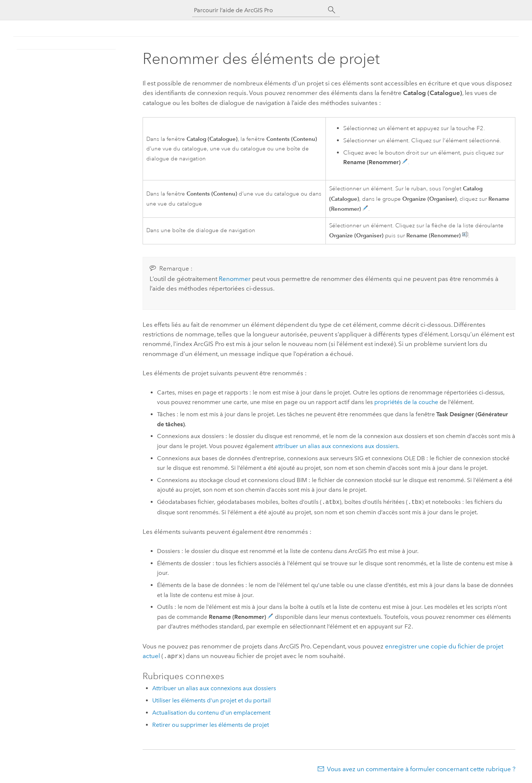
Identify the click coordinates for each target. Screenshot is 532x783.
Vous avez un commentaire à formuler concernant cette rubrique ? (421, 768)
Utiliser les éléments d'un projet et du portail (212, 700)
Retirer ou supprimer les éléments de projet (211, 724)
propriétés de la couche (406, 402)
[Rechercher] (332, 10)
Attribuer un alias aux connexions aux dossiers (214, 687)
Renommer (235, 279)
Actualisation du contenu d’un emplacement (211, 712)
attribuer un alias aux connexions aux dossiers (336, 446)
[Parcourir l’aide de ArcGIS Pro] (259, 10)
